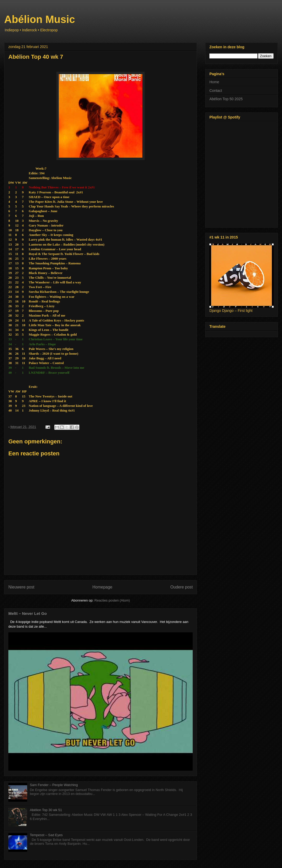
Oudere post (181, 587)
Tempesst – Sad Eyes (46, 835)
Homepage (102, 587)
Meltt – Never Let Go (28, 613)
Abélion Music (40, 19)
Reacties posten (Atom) (112, 600)
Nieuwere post (21, 587)
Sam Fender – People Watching (54, 785)
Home (214, 82)
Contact (216, 91)
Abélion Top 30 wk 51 (46, 810)
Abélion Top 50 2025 (226, 99)
